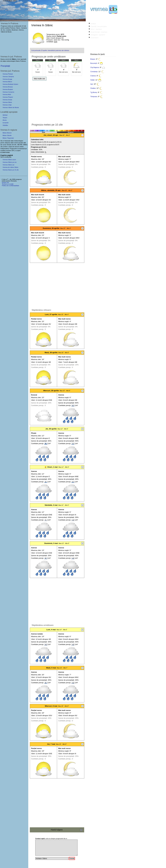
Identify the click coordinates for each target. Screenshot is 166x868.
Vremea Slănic (7, 102)
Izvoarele (6, 123)
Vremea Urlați (7, 105)
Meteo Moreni (7, 133)
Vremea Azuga (7, 79)
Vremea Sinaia (7, 100)
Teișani (5, 118)
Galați (92, 80)
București (94, 63)
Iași (92, 84)
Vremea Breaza (8, 87)
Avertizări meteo (99, 32)
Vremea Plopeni (8, 97)
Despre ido (5, 182)
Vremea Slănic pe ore (10, 162)
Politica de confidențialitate (10, 186)
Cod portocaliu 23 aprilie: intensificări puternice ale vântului (50, 50)
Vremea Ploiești (8, 74)
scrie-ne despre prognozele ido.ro (51, 838)
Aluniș (5, 120)
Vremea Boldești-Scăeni (10, 84)
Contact (95, 38)
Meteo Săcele (7, 135)
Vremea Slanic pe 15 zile (11, 170)
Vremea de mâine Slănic (10, 167)
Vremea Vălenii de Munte (11, 107)
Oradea (93, 88)
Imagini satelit (98, 35)
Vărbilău (5, 125)
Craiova (93, 76)
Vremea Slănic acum (9, 160)
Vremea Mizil (7, 94)
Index (93, 24)
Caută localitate (99, 26)
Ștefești (5, 115)
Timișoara (94, 97)
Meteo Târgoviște (8, 138)
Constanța (94, 72)
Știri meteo (96, 29)
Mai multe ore (39, 79)
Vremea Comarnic (8, 92)
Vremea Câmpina (8, 77)
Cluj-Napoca (95, 67)
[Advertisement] (57, 101)
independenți (5, 149)
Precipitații (5, 66)
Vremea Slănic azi (8, 165)
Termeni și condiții (8, 184)
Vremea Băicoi (7, 82)
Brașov (93, 59)
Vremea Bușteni (8, 89)
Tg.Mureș (94, 92)
